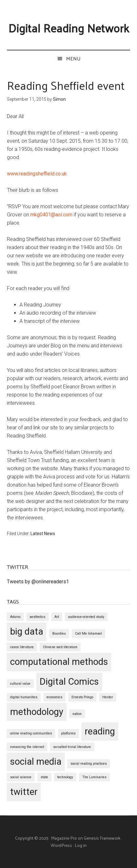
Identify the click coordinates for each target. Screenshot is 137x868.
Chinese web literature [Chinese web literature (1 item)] (60, 647)
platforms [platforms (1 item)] (68, 733)
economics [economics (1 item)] (54, 697)
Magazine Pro (64, 838)
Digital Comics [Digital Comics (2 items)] (69, 682)
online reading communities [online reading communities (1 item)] (31, 733)
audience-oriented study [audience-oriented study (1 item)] (86, 617)
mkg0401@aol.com (51, 215)
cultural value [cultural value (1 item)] (20, 684)
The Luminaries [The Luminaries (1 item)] (94, 777)
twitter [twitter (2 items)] (24, 792)
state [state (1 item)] (44, 777)
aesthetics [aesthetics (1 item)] (37, 617)
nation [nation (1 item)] (77, 714)
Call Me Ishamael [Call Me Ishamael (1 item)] (88, 634)
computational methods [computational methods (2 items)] (59, 662)
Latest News (43, 534)
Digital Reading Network (69, 28)
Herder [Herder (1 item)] (108, 697)
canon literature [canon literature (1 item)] (22, 647)
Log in (81, 845)
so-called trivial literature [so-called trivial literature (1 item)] (72, 747)
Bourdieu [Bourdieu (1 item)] (59, 634)
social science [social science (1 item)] (21, 777)
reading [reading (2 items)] (100, 731)
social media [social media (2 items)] (36, 762)
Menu (73, 58)
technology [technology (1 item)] (65, 777)
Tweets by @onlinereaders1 (38, 582)
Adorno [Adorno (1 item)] (15, 617)
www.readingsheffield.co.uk (37, 174)
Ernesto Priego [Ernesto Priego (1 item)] (82, 697)
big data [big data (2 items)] (27, 631)
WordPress (61, 845)
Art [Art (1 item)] (57, 617)
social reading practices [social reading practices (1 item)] (89, 764)
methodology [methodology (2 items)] (37, 712)
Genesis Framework (102, 838)
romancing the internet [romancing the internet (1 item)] (27, 747)
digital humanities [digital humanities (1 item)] (24, 697)
